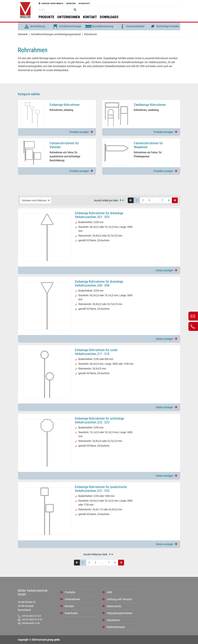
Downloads (109, 17)
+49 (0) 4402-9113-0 (29, 616)
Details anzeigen (167, 270)
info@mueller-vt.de (29, 623)
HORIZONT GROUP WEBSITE (51, 3)
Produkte (46, 17)
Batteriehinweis (116, 627)
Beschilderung (34, 26)
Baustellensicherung (99, 26)
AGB (109, 592)
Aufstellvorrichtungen (67, 26)
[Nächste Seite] (175, 200)
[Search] (55, 10)
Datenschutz (84, 3)
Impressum (71, 3)
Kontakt (90, 17)
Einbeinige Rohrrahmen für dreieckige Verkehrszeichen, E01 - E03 (99, 215)
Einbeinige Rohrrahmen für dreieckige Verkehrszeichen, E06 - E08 (99, 283)
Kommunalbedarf (132, 26)
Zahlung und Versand (119, 599)
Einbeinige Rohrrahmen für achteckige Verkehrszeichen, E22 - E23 (99, 420)
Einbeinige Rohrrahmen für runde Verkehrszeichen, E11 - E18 (96, 352)
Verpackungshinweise (120, 613)
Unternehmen (69, 17)
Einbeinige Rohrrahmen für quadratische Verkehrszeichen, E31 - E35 (101, 489)
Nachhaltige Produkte (164, 26)
